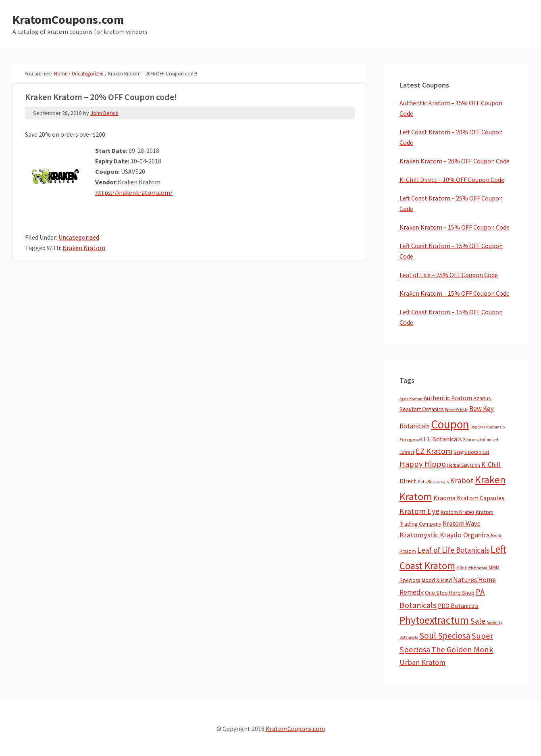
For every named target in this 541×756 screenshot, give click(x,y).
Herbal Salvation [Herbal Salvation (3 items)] (464, 465)
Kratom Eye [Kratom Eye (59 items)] (419, 511)
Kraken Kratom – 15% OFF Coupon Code (455, 227)
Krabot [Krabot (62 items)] (462, 480)
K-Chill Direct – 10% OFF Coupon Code (452, 180)
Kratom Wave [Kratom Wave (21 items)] (462, 523)
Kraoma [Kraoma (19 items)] (444, 498)
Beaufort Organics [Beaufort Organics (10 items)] (422, 409)
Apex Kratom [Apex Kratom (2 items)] (411, 399)
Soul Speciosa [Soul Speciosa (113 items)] (445, 636)
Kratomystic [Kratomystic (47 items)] (419, 535)
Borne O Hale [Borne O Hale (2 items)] (457, 410)
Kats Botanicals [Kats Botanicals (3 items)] (433, 482)
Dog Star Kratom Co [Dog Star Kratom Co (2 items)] (488, 427)
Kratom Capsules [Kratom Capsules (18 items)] (481, 498)
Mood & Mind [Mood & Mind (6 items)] (437, 580)
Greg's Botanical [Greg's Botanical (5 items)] (471, 452)
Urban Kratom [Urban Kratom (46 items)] (422, 662)
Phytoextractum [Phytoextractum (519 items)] (434, 620)
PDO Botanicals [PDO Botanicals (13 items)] (458, 606)
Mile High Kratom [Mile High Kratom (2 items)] (472, 568)
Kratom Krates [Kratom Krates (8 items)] (457, 512)
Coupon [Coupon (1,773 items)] (450, 424)
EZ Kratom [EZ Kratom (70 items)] (434, 451)
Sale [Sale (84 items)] (478, 621)
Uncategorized (79, 237)
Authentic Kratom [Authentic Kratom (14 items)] (448, 398)
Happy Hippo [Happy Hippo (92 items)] (423, 464)
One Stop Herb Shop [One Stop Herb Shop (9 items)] (450, 593)
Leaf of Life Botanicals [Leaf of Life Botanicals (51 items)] (453, 550)
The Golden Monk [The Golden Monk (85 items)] (462, 649)
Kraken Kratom (84, 248)
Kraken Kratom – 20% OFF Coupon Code (455, 161)
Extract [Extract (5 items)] (407, 452)
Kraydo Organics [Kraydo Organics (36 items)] (465, 535)
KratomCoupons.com (68, 19)
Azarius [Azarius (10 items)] (482, 398)
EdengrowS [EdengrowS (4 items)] (411, 440)
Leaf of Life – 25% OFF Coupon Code (449, 275)
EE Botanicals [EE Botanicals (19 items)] (443, 439)
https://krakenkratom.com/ (134, 192)
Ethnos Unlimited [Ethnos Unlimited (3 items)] (481, 440)
